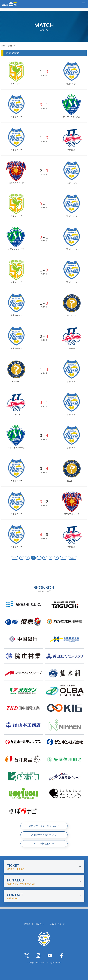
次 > (63, 558)
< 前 (15, 558)
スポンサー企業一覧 (57, 924)
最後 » (72, 558)
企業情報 (27, 924)
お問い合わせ (40, 924)
